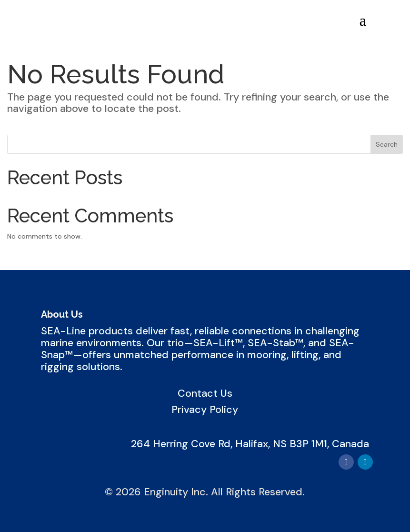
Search (387, 144)
